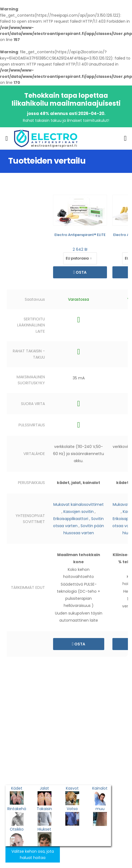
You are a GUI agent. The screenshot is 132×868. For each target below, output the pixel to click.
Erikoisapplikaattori (71, 519)
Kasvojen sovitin (79, 512)
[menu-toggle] (7, 138)
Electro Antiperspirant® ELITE (80, 235)
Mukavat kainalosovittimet (79, 504)
